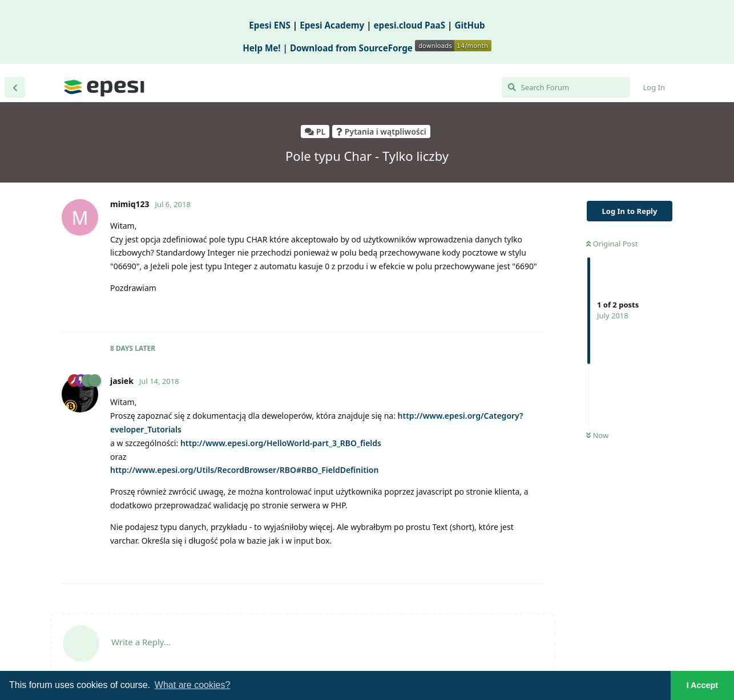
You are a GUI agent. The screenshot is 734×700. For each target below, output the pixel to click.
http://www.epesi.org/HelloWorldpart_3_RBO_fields (281, 443)
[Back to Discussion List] (15, 87)
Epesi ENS (270, 25)
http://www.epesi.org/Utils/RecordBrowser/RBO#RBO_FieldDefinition (244, 470)
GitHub (469, 25)
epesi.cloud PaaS (410, 25)
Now (597, 435)
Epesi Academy (332, 25)
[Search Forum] (566, 87)
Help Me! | (266, 48)
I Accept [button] (702, 685)
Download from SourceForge (391, 48)
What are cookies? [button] (193, 685)
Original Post (612, 244)
